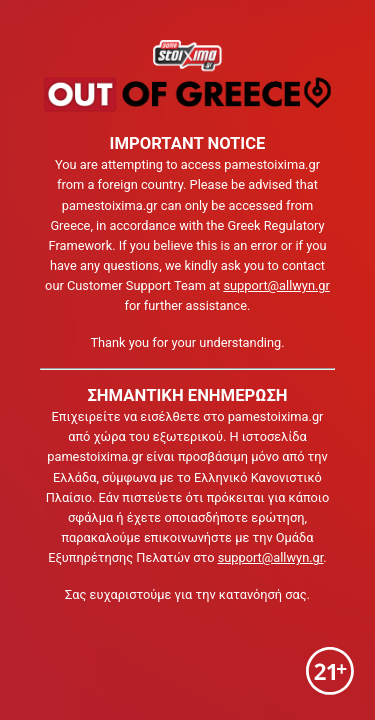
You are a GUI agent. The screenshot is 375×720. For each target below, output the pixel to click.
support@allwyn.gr (276, 285)
